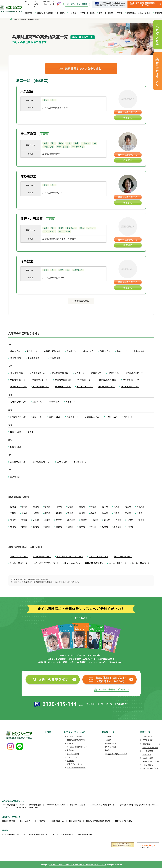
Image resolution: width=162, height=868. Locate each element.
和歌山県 (71, 520)
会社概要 (70, 761)
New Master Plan (72, 563)
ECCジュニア (25, 821)
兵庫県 (47, 520)
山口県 (130, 520)
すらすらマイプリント (151, 761)
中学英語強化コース (42, 556)
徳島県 (141, 520)
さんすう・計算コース (98, 556)
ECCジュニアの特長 (45, 13)
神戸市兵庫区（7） (107, 386)
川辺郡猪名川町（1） (135, 373)
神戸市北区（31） (85, 380)
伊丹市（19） (16, 358)
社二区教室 (28, 134)
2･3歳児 (108, 736)
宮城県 (70, 507)
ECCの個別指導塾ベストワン (13, 805)
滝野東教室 (28, 176)
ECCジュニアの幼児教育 (76, 740)
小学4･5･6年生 (110, 747)
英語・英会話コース (19, 556)
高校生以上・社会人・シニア (138, 13)
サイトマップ (72, 757)
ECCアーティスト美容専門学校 (36, 834)
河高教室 (27, 261)
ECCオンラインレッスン (55, 805)
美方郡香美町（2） (18, 462)
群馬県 (116, 507)
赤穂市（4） (72, 351)
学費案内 (70, 750)
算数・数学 (147, 754)
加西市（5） (80, 373)
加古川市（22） (17, 373)
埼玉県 (128, 507)
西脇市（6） (33, 432)
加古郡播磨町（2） (60, 373)
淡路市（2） (139, 351)
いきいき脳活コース (118, 563)
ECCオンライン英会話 (123, 821)
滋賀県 (13, 520)
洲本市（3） (71, 402)
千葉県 (13, 513)
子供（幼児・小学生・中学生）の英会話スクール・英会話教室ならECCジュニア (78, 864)
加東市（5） (97, 373)
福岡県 (47, 527)
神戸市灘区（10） (63, 386)
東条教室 (27, 91)
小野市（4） (55, 358)
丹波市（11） (112, 417)
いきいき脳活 (148, 765)
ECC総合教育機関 (8, 821)
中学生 (120, 13)
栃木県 (105, 507)
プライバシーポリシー (75, 764)
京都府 (24, 520)
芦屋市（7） (105, 351)
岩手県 (47, 507)
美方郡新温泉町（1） (42, 462)
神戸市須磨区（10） (108, 380)
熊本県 (82, 527)
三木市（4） (62, 462)
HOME (48, 732)
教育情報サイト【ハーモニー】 (27, 807)
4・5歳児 (72, 13)
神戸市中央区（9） (18, 386)
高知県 (36, 527)
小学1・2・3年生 (87, 13)
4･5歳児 (108, 740)
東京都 (24, 513)
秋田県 (36, 507)
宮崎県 (105, 527)
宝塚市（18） (55, 417)
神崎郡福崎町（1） (63, 380)
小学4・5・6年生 (106, 13)
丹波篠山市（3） (93, 417)
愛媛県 (24, 527)
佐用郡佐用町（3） (18, 402)
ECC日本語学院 (75, 821)
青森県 (24, 507)
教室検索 (29, 13)
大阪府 (36, 520)
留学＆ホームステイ (78, 805)
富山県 (70, 513)
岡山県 (107, 520)
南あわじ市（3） (81, 462)
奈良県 (59, 520)
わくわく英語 (148, 751)
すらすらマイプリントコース (46, 563)
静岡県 (116, 513)
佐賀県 (59, 527)
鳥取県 (84, 520)
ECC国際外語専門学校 (10, 834)
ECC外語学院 (40, 821)
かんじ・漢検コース (19, 563)
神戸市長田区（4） (41, 386)
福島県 (82, 507)
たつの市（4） (73, 417)
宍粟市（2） (54, 402)
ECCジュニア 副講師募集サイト (102, 805)
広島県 (118, 520)
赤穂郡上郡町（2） (53, 351)
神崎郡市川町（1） (18, 380)
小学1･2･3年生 (110, 743)
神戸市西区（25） (85, 386)
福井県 (93, 513)
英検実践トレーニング (151, 744)
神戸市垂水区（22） (132, 380)
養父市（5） (15, 477)
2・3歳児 (61, 13)
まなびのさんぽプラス (151, 768)
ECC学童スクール (57, 821)
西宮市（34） (16, 432)
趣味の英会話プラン (94, 563)
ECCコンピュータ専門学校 (63, 834)
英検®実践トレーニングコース (70, 556)
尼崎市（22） (122, 351)
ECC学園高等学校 (85, 834)
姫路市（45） (16, 447)
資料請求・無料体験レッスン (78, 747)
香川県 (13, 527)
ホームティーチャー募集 (76, 767)
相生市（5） (15, 351)
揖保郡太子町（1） (36, 358)
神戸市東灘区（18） (130, 386)
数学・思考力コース (123, 556)
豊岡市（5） (129, 417)
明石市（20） (33, 351)
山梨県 (36, 513)
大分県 (93, 527)
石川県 (82, 513)
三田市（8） (38, 402)
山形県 (59, 507)
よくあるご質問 (36, 4)
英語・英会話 (148, 736)
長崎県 (70, 527)
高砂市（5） (38, 417)
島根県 (95, 520)
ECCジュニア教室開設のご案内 (98, 821)
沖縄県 (130, 527)
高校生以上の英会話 (150, 748)
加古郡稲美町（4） (38, 373)
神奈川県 (140, 507)
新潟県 (59, 513)
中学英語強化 (148, 740)
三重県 (139, 513)
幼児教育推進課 (35, 805)
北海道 (13, 507)
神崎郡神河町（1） (41, 380)
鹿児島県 (117, 527)
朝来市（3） (89, 351)
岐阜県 (105, 513)
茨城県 (93, 507)
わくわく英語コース (141, 563)
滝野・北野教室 (32, 219)
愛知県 (128, 513)
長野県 (47, 513)
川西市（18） (114, 373)
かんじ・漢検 (148, 758)
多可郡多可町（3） (18, 417)
